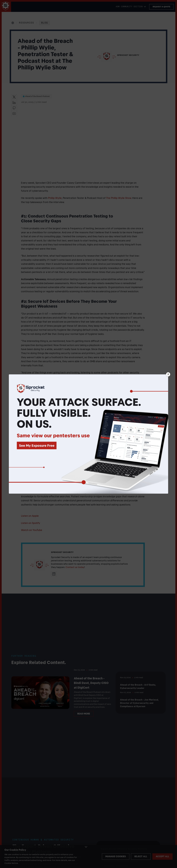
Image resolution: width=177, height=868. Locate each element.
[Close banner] (168, 374)
